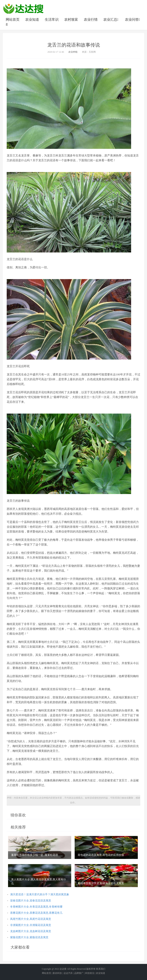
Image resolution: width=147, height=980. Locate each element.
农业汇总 (111, 20)
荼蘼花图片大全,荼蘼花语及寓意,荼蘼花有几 (36, 913)
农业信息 (23, 9)
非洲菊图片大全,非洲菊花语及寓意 (31, 925)
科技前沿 (90, 973)
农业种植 (73, 52)
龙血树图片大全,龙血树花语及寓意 (31, 931)
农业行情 (91, 20)
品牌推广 (79, 973)
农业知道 (32, 20)
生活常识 (52, 20)
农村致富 (71, 20)
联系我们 (101, 969)
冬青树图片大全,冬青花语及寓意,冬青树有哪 (36, 907)
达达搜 (63, 969)
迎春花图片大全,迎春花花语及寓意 (31, 901)
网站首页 (13, 20)
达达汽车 (68, 973)
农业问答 (133, 20)
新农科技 (57, 973)
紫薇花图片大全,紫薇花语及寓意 (29, 937)
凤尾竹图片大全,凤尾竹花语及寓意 (31, 919)
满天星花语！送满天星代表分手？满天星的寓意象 (40, 894)
